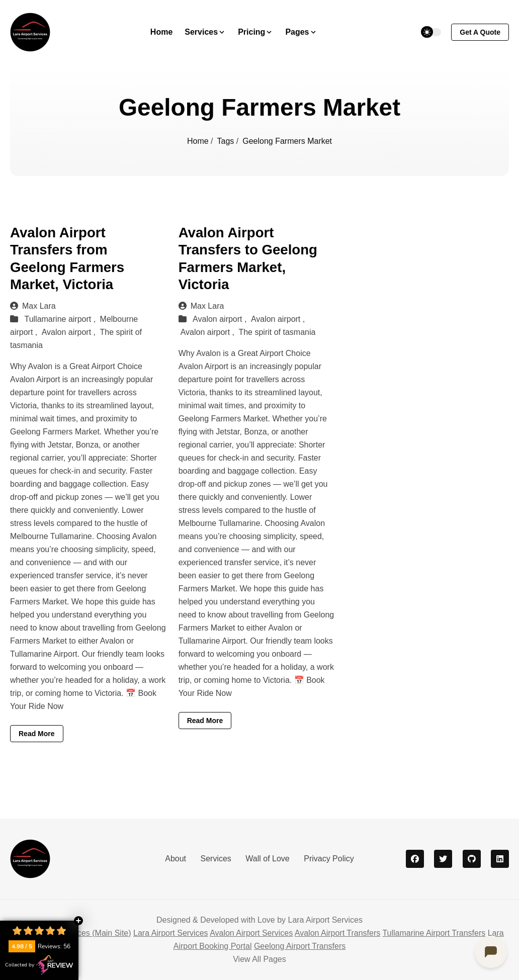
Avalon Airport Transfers (337, 933)
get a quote (480, 32)
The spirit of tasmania (277, 332)
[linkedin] (500, 859)
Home (161, 32)
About (176, 859)
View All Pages (259, 959)
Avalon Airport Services (251, 933)
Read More (37, 734)
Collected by (39, 965)
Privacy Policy (329, 859)
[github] (472, 859)
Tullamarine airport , (61, 319)
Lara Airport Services (171, 933)
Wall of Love (267, 859)
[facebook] (415, 859)
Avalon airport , (70, 332)
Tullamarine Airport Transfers (434, 933)
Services (215, 859)
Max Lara (33, 306)
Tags (227, 141)
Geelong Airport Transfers (300, 946)
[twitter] (443, 859)
